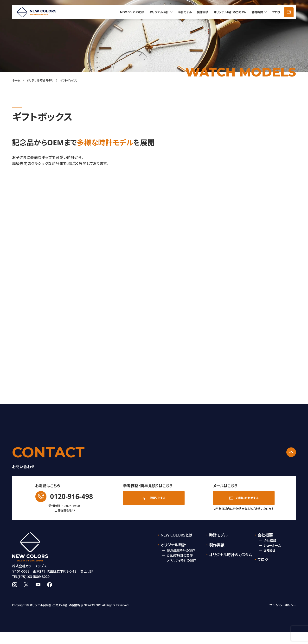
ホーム (16, 80)
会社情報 (270, 541)
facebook (50, 597)
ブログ (276, 12)
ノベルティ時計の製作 (182, 560)
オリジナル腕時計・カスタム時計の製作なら (56, 618)
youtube (38, 597)
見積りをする (157, 498)
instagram (15, 597)
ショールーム (272, 545)
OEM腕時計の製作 (180, 556)
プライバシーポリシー (283, 618)
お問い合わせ (289, 12)
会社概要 (257, 12)
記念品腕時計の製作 (181, 550)
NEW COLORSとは (132, 12)
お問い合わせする (247, 498)
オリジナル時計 (159, 12)
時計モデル (185, 12)
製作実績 (203, 12)
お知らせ (270, 550)
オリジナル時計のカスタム (230, 12)
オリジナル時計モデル (40, 80)
